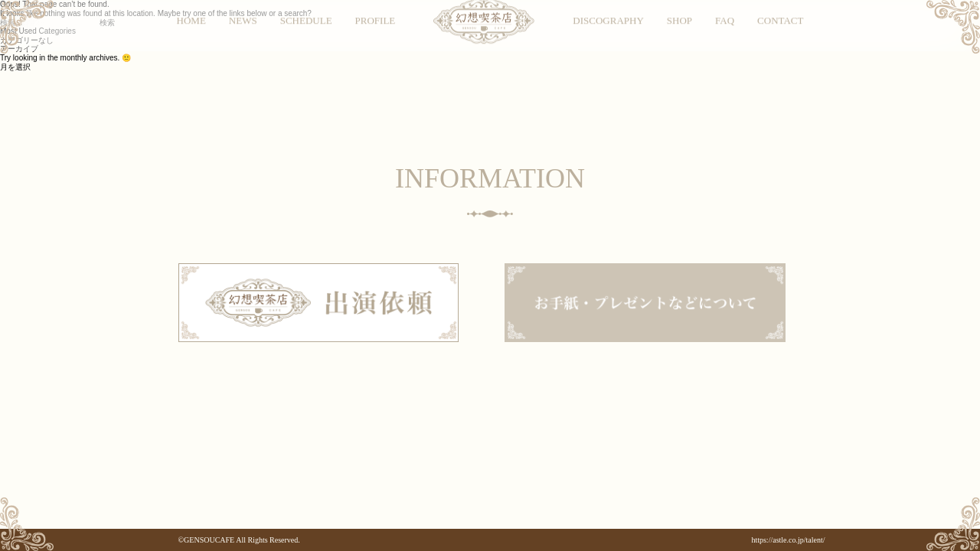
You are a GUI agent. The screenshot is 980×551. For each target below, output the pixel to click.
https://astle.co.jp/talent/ (788, 540)
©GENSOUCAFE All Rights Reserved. (239, 540)
